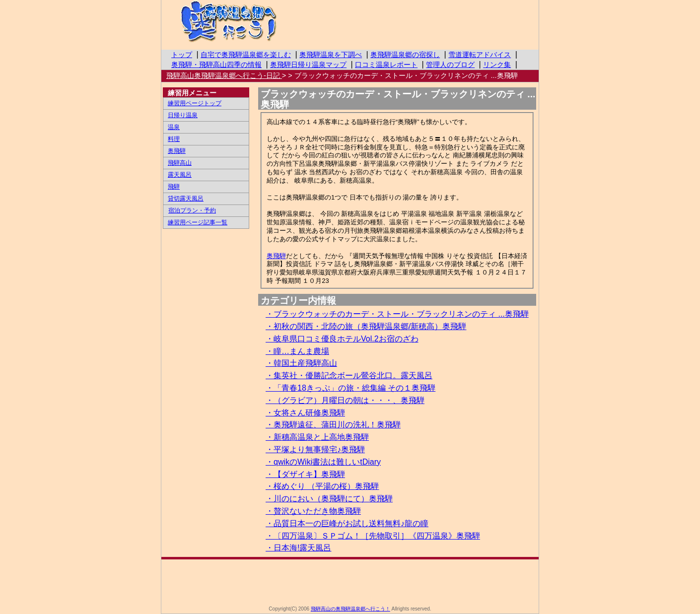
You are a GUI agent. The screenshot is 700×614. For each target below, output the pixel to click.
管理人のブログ (450, 65)
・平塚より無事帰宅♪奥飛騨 (315, 449)
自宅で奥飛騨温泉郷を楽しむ (246, 55)
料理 (174, 139)
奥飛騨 (276, 256)
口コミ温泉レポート (386, 65)
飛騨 (174, 187)
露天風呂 (180, 175)
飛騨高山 (180, 163)
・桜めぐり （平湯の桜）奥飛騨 (322, 486)
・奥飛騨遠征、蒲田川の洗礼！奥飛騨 (333, 425)
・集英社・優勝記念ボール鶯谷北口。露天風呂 (349, 375)
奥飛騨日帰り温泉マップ (308, 65)
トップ (182, 55)
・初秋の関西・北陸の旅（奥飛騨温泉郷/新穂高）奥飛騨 (366, 326)
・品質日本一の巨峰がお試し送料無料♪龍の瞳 (347, 523)
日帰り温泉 (183, 115)
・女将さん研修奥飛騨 (305, 413)
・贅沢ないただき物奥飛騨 (313, 511)
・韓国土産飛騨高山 (301, 363)
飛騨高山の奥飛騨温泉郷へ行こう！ (248, 22)
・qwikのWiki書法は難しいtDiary (323, 462)
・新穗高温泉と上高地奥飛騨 (317, 437)
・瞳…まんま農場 (297, 351)
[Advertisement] (350, 582)
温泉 (174, 127)
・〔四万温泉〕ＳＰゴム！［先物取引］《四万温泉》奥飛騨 (373, 536)
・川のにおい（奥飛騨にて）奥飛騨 (329, 499)
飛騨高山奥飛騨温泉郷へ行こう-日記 (224, 75)
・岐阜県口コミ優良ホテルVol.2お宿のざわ (342, 339)
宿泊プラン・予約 (192, 210)
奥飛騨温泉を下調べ (331, 55)
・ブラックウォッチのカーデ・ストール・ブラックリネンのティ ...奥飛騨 (397, 314)
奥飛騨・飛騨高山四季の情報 (216, 65)
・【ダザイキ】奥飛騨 (305, 474)
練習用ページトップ (195, 103)
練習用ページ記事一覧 (198, 222)
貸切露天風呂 (186, 199)
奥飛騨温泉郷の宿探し (405, 55)
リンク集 (497, 65)
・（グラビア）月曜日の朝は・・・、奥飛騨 (345, 400)
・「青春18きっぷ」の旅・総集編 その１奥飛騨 (350, 388)
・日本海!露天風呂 (298, 548)
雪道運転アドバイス (480, 55)
